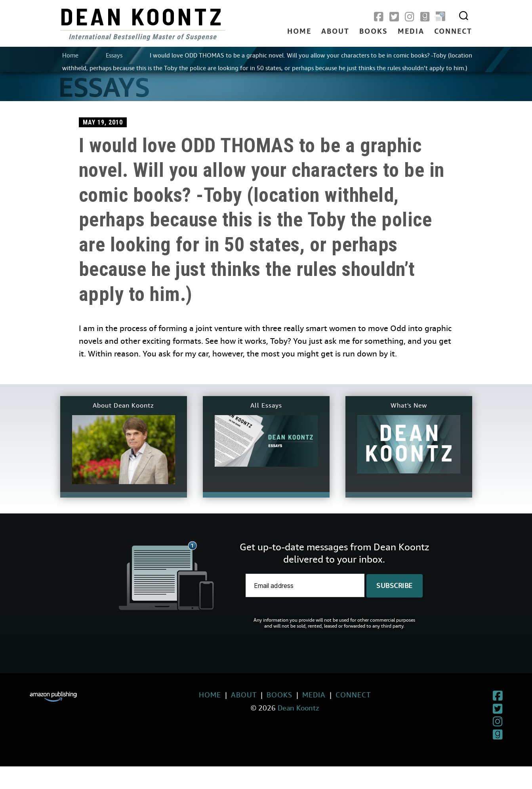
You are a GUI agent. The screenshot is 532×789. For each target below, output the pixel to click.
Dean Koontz (142, 16)
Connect (453, 32)
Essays (114, 56)
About (335, 32)
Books (374, 32)
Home (299, 32)
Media (411, 32)
